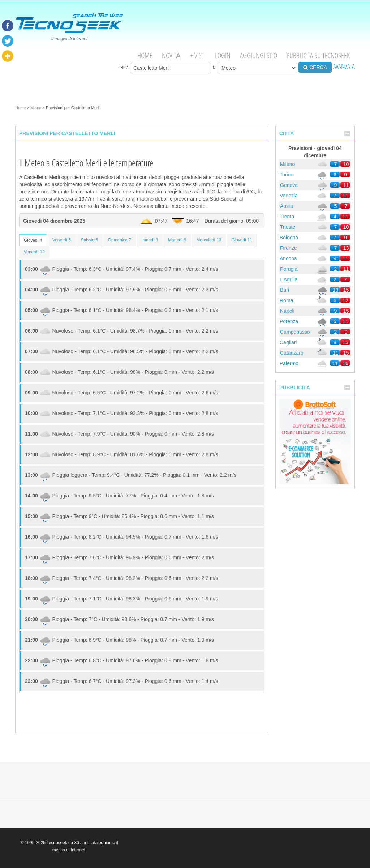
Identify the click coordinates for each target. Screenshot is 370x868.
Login (223, 55)
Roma (286, 300)
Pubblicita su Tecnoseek (318, 55)
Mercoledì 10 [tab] (209, 240)
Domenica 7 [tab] (119, 240)
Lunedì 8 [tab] (150, 240)
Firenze (289, 248)
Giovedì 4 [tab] (33, 240)
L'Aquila (289, 279)
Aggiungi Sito (259, 55)
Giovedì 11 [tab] (242, 240)
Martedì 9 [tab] (177, 240)
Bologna (289, 238)
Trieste (288, 227)
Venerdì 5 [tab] (62, 240)
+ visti (198, 55)
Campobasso (295, 332)
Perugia (289, 269)
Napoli (287, 311)
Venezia (289, 196)
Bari (285, 290)
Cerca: (164, 68)
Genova (289, 185)
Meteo (36, 108)
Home (145, 55)
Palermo (289, 363)
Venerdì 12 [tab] (34, 252)
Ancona (288, 258)
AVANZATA (344, 66)
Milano (287, 164)
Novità (171, 55)
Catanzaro (292, 353)
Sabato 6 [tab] (90, 240)
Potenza (289, 321)
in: (254, 68)
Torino (287, 175)
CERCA (315, 67)
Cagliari (288, 342)
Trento (287, 217)
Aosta (287, 206)
